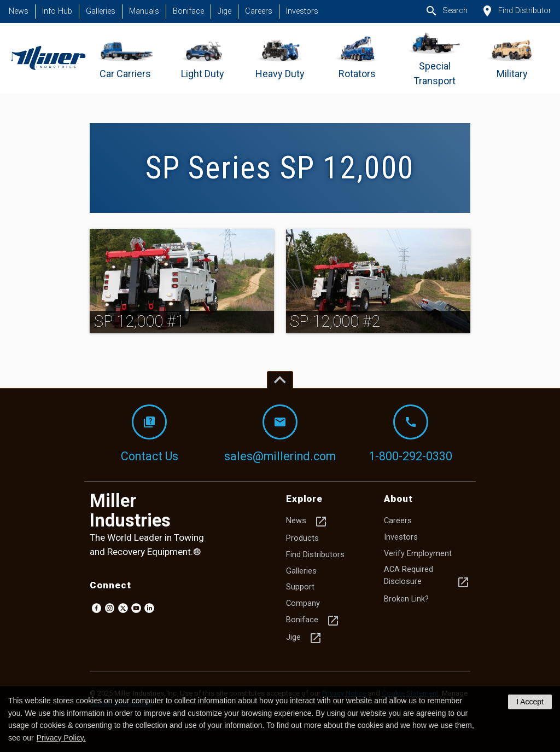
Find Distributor (516, 11)
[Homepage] (48, 58)
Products (302, 538)
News (19, 11)
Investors (302, 11)
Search (446, 11)
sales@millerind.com (280, 434)
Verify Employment (418, 554)
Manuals (144, 11)
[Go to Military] (512, 58)
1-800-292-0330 (410, 434)
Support (300, 587)
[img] (182, 280)
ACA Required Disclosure (427, 577)
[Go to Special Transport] (434, 58)
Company (303, 603)
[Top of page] (280, 380)
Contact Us (150, 434)
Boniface (188, 11)
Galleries (101, 11)
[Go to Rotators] (357, 58)
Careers (259, 11)
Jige (224, 11)
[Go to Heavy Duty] (280, 58)
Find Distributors (315, 555)
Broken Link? (406, 599)
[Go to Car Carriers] (126, 58)
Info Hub (57, 11)
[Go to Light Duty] (203, 58)
